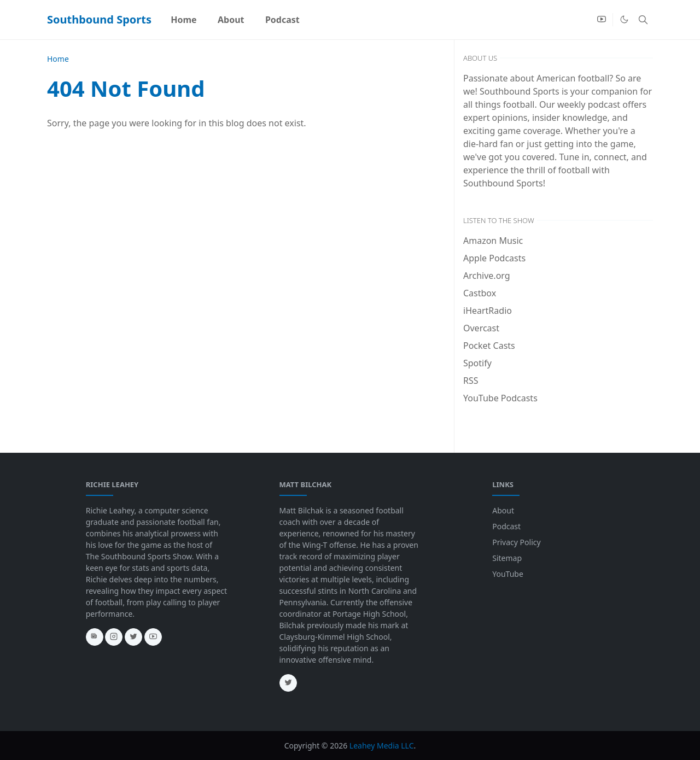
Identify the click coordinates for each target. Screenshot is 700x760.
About (503, 510)
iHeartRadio (488, 311)
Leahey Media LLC (382, 746)
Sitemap (507, 558)
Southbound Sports (99, 19)
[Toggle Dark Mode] (624, 19)
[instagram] (114, 637)
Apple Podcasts (494, 258)
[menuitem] (184, 20)
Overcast (481, 328)
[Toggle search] (643, 20)
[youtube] (602, 20)
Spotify (477, 363)
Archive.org (487, 276)
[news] (95, 637)
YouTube (508, 574)
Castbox (480, 293)
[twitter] (133, 637)
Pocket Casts (489, 346)
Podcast (506, 526)
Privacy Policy (516, 542)
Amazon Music (493, 241)
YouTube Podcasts (500, 398)
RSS (471, 381)
